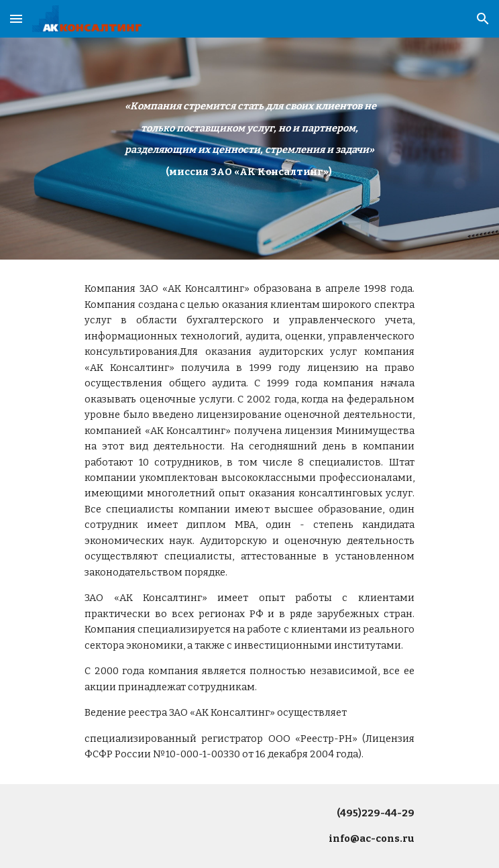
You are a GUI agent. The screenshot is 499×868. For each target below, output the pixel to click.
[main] (249, 139)
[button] (16, 18)
